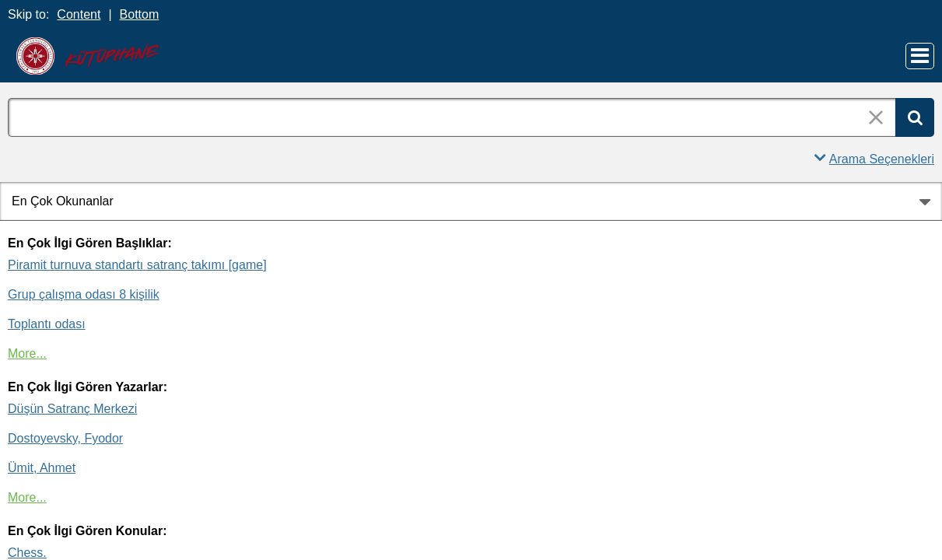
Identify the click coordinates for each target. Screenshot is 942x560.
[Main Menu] (920, 56)
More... (27, 353)
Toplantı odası (47, 324)
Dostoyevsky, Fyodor (65, 438)
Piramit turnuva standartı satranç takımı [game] (137, 265)
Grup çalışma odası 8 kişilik (84, 294)
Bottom (140, 14)
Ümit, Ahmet (42, 468)
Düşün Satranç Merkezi (72, 409)
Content (79, 14)
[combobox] (452, 117)
